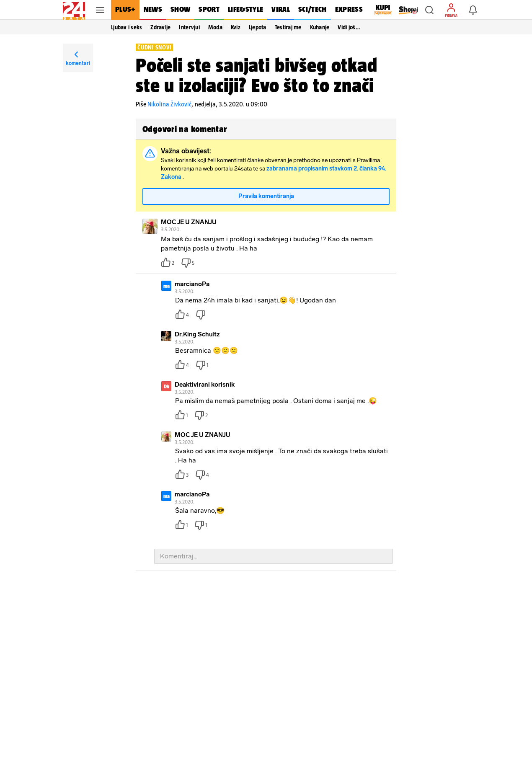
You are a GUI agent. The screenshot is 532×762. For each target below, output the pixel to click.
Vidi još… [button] (349, 27)
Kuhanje (320, 27)
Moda (215, 27)
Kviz (236, 27)
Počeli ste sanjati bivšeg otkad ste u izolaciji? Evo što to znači (257, 75)
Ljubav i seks (127, 27)
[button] (429, 10)
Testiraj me (288, 27)
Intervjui (189, 27)
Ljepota (258, 27)
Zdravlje (160, 27)
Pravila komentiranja (266, 196)
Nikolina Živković (169, 104)
